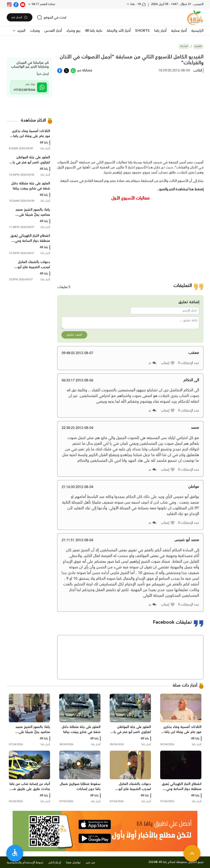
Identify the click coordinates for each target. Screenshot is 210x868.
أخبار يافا (160, 31)
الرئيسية (197, 31)
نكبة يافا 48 (94, 31)
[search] (52, 17)
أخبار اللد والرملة (119, 31)
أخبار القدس (53, 31)
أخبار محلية (179, 31)
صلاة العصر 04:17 (43, 4)
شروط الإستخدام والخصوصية (25, 863)
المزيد (21, 31)
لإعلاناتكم (55, 863)
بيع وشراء (73, 31)
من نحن (90, 863)
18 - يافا (138, 4)
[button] (168, 363)
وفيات (35, 31)
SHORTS (142, 31)
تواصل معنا (73, 863)
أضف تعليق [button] (74, 335)
